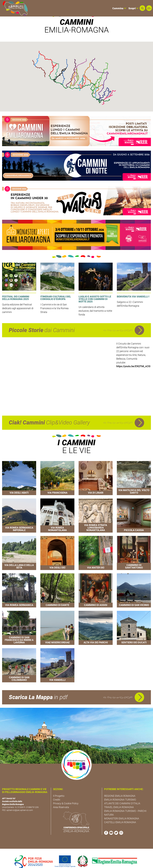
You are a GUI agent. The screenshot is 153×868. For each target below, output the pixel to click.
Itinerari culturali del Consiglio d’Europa (56, 291)
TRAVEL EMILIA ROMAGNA (119, 800)
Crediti (57, 793)
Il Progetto (59, 789)
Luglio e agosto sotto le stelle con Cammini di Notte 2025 (95, 292)
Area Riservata (61, 800)
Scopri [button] (133, 8)
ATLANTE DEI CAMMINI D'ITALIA (122, 797)
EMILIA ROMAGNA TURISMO (120, 793)
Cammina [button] (119, 8)
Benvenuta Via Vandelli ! (133, 290)
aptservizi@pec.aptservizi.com (20, 803)
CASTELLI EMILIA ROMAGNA (120, 816)
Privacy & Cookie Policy (66, 797)
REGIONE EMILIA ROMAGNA (120, 789)
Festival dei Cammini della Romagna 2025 (16, 291)
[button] (142, 8)
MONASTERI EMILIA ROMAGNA (122, 812)
